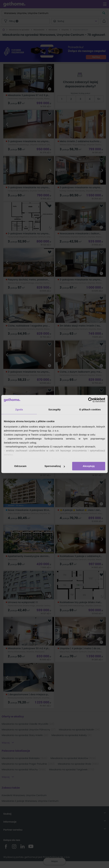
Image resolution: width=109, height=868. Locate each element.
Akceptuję (89, 466)
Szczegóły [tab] (54, 409)
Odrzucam (20, 466)
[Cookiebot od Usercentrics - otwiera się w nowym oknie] (91, 400)
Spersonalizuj (55, 466)
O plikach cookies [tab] (90, 409)
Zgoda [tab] (19, 409)
